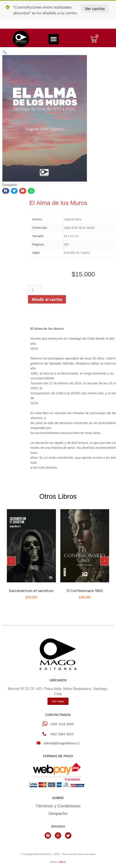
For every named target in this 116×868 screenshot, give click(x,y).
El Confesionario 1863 (85, 591)
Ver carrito (95, 9)
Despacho (58, 813)
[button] (54, 39)
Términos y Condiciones (58, 806)
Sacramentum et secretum (31, 591)
